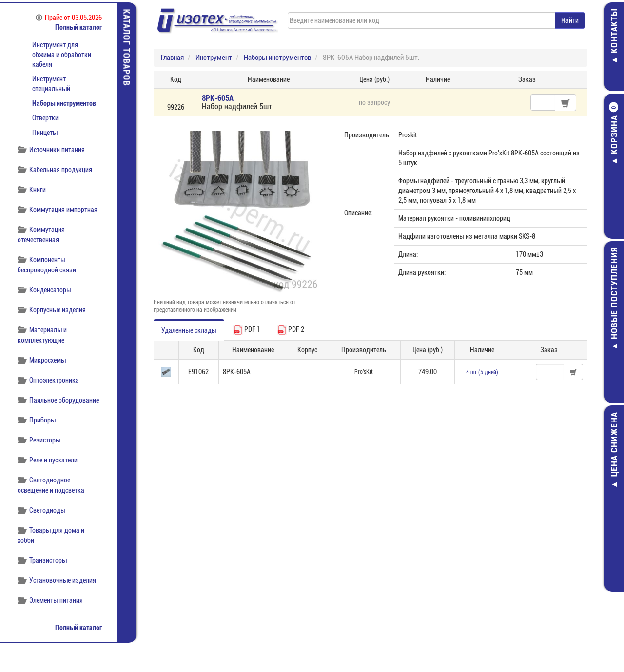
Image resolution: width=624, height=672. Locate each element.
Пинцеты (45, 133)
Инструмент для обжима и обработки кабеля (62, 55)
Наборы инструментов (64, 103)
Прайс (69, 18)
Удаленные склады (189, 330)
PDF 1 (247, 330)
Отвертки (45, 118)
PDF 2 (291, 330)
